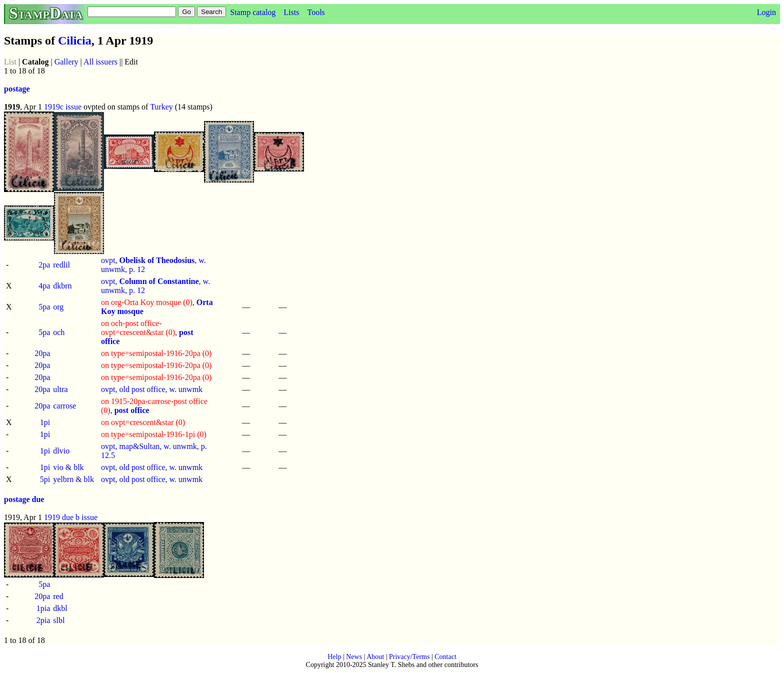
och (59, 332)
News (354, 657)
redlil (61, 265)
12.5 (108, 455)
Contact (445, 657)
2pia (43, 620)
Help (334, 657)
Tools (316, 12)
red (58, 596)
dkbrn (62, 286)
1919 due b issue (71, 517)
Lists (291, 12)
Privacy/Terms (409, 657)
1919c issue (63, 107)
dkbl (60, 608)
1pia (43, 608)
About (375, 657)
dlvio (61, 451)
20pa (42, 353)
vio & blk (68, 467)
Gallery (66, 62)
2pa (44, 265)
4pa (44, 286)
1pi (45, 422)
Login (766, 12)
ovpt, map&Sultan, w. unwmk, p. (154, 446)
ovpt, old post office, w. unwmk (152, 389)
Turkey (161, 107)
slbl (59, 620)
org (58, 307)
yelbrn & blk (73, 479)
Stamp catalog (253, 12)
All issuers (100, 62)
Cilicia (75, 40)
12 (141, 269)
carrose (64, 406)
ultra (60, 389)
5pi (45, 479)
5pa (44, 307)
